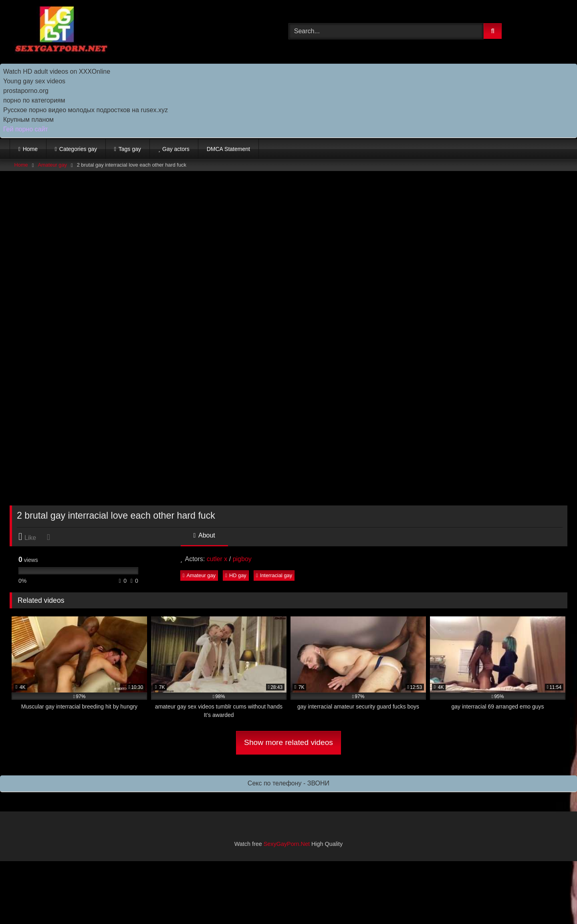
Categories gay (78, 149)
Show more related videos (288, 742)
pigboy (242, 559)
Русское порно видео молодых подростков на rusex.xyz (86, 110)
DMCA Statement (228, 149)
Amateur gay (52, 165)
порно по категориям (34, 100)
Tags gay (130, 149)
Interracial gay (274, 575)
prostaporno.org (26, 91)
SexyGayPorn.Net (287, 844)
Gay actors (176, 149)
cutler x (217, 559)
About (204, 535)
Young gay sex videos (34, 81)
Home (30, 149)
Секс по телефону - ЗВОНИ (288, 783)
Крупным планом (28, 120)
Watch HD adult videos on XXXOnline (57, 71)
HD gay (236, 575)
